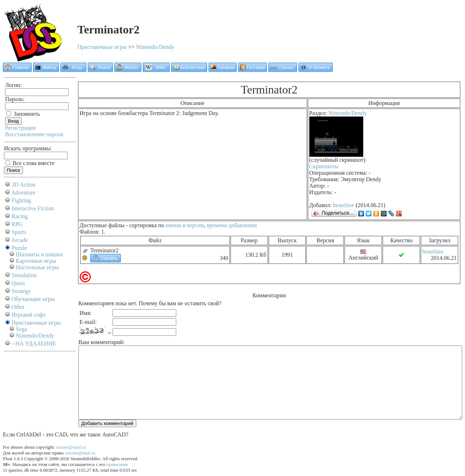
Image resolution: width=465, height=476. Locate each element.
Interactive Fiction (33, 208)
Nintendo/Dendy (155, 47)
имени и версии (184, 225)
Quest (18, 283)
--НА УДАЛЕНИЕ (34, 344)
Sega (21, 329)
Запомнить (23, 114)
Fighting (21, 200)
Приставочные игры (102, 47)
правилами (117, 464)
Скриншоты (324, 166)
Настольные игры (37, 267)
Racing (20, 216)
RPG (17, 224)
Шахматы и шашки (39, 254)
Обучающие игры (33, 299)
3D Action (23, 185)
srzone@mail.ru (71, 447)
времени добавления (232, 225)
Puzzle (19, 248)
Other (18, 307)
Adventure (23, 193)
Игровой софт (29, 315)
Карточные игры (36, 261)
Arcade (19, 240)
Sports (19, 232)
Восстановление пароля (34, 134)
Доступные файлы (102, 225)
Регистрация (20, 128)
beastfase (344, 205)
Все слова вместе (30, 163)
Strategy (21, 291)
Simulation (24, 275)
